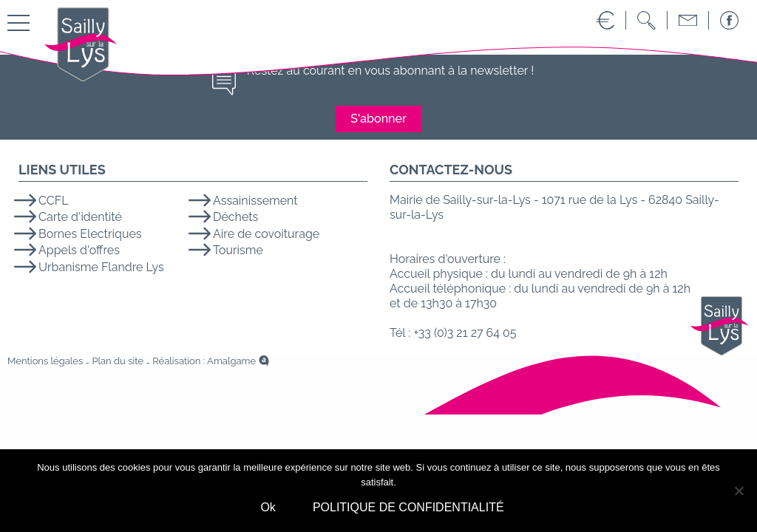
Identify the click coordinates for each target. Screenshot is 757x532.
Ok (268, 507)
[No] (739, 491)
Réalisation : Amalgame (204, 361)
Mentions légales (45, 361)
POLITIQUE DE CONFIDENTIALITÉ (408, 507)
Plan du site (118, 361)
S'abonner (378, 119)
